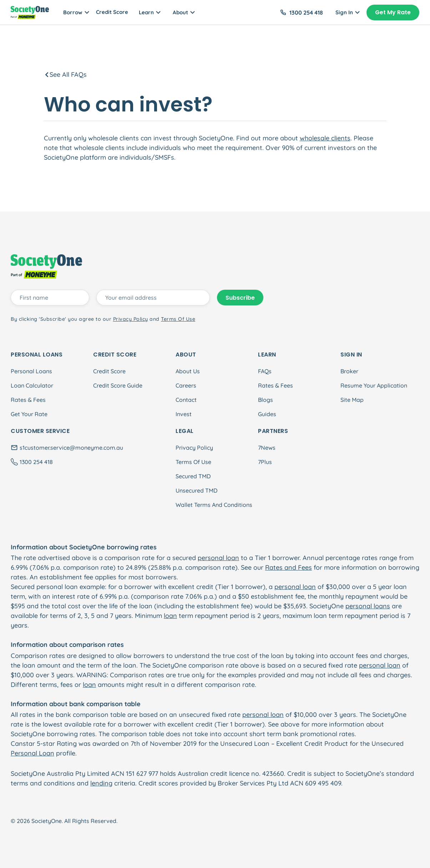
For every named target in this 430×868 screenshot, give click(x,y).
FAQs (265, 371)
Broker (349, 371)
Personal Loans (31, 371)
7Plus (265, 462)
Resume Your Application (374, 385)
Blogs (265, 400)
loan (170, 616)
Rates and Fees (289, 567)
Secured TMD (193, 476)
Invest (184, 414)
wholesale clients (325, 138)
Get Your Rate (29, 414)
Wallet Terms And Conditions (214, 505)
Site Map (352, 400)
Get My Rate (393, 12)
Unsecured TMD (196, 490)
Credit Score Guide (118, 385)
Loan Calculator (32, 385)
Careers (186, 385)
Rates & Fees (28, 400)
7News (267, 448)
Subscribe (240, 298)
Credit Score (112, 12)
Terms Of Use (193, 462)
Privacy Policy (194, 448)
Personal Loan (32, 753)
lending (101, 783)
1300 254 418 (306, 13)
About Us (188, 371)
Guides (267, 414)
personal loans (368, 606)
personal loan (218, 558)
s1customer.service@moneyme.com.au (71, 448)
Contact (186, 400)
